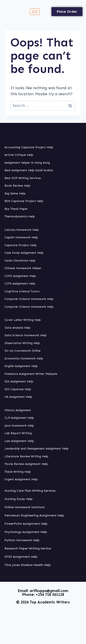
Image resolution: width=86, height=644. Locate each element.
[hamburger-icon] (35, 12)
